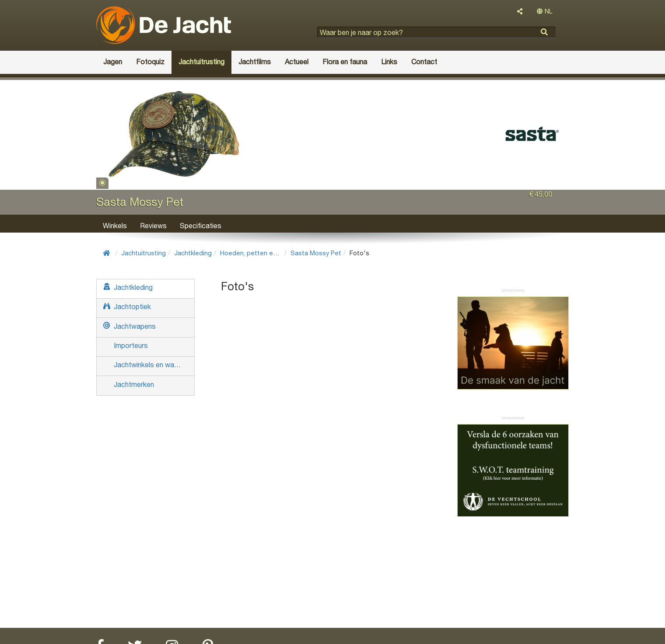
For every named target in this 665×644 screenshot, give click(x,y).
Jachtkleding (193, 253)
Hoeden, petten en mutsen (261, 253)
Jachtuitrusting (143, 253)
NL (544, 11)
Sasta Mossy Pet (316, 253)
